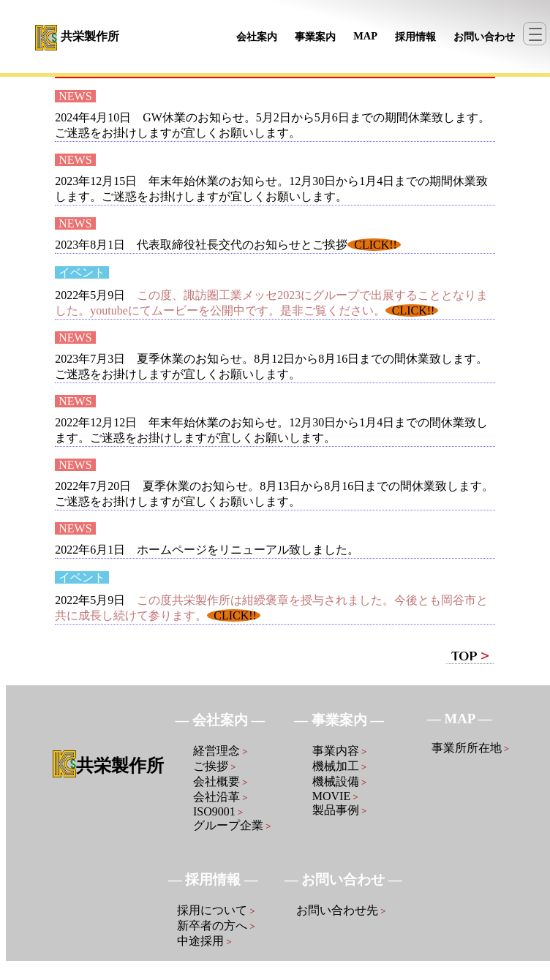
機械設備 (340, 781)
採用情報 (415, 37)
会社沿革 (221, 797)
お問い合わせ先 (341, 910)
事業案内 (315, 37)
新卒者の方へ (216, 926)
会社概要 (221, 781)
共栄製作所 (90, 36)
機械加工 (340, 766)
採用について (216, 910)
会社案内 (257, 37)
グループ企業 (232, 825)
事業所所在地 (471, 748)
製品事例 (340, 810)
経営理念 (221, 751)
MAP (365, 36)
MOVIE (335, 796)
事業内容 (340, 751)
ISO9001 (218, 811)
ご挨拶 (215, 766)
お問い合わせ (484, 37)
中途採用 (204, 941)
